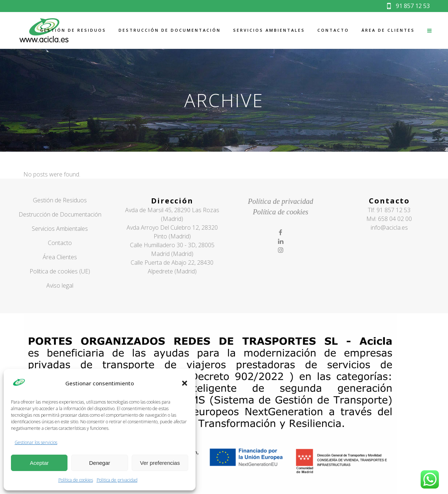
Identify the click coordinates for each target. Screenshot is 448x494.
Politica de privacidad (117, 480)
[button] (185, 383)
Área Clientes (60, 257)
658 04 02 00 (395, 219)
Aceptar (39, 463)
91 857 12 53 (408, 6)
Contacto (60, 243)
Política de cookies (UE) (60, 271)
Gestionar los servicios (36, 442)
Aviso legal (60, 285)
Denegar (100, 463)
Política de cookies (76, 480)
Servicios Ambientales (60, 229)
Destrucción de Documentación (60, 214)
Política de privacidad (281, 201)
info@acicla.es (389, 227)
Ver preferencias (160, 463)
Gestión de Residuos (60, 200)
